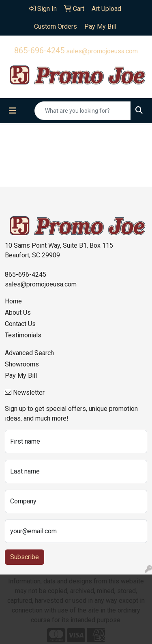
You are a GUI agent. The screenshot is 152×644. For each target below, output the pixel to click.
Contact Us (20, 324)
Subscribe (25, 557)
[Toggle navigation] (13, 111)
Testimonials (23, 335)
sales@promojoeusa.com (102, 51)
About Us (18, 313)
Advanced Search (29, 353)
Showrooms (22, 364)
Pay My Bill (21, 376)
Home (13, 301)
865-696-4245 (39, 51)
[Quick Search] (83, 111)
